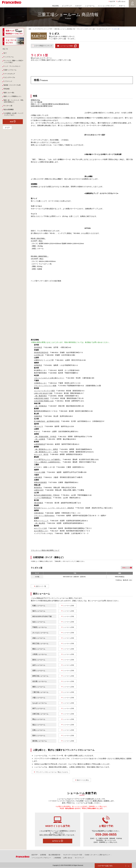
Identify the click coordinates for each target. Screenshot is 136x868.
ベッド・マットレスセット (13, 68)
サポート (122, 6)
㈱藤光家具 (38, 478)
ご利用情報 (57, 858)
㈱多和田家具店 (40, 444)
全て (6, 54)
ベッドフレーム (9, 58)
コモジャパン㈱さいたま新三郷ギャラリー (49, 378)
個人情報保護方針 (55, 855)
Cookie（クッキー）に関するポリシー (97, 855)
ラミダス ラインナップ (103, 29)
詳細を (123, 568)
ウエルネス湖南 (40, 472)
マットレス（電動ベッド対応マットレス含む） (14, 63)
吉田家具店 (38, 365)
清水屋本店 (38, 348)
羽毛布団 (7, 92)
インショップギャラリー (107, 6)
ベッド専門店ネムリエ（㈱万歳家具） (48, 460)
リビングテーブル (10, 80)
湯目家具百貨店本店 (41, 353)
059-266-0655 (106, 835)
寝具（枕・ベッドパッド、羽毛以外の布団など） (14, 105)
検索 (132, 5)
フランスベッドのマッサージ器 (86, 29)
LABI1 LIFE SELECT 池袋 (43, 393)
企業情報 (43, 855)
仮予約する (58, 841)
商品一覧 (6, 49)
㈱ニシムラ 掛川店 (41, 455)
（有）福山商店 (40, 523)
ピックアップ (67, 6)
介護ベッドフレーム (11, 72)
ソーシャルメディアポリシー (41, 858)
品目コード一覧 (41, 586)
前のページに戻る (83, 780)
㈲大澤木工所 (39, 355)
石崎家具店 (38, 416)
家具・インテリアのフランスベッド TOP (40, 29)
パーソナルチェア (10, 76)
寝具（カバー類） (10, 96)
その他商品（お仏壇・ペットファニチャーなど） (14, 119)
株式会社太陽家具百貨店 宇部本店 (47, 495)
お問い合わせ (122, 1)
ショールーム (90, 6)
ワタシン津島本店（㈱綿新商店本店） (48, 462)
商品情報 (55, 6)
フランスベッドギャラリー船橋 (45, 386)
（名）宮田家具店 (40, 406)
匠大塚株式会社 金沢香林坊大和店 (47, 421)
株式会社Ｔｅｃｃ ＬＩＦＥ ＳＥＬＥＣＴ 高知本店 (54, 508)
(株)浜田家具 (39, 503)
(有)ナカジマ (39, 427)
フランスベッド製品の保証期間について (45, 551)
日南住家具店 (39, 513)
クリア (7, 133)
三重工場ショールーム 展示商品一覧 (64, 29)
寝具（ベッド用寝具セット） (14, 100)
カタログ (78, 6)
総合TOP (113, 1)
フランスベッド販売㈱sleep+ (44, 516)
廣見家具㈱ (38, 488)
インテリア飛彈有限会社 (43, 498)
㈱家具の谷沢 (39, 490)
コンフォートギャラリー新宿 (44, 391)
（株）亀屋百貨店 (40, 396)
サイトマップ (79, 858)
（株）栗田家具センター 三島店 (46, 452)
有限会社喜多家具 (40, 483)
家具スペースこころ (41, 521)
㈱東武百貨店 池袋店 (41, 399)
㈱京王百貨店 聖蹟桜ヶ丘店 (44, 401)
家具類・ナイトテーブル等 (13, 88)
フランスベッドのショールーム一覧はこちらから (53, 772)
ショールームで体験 (68, 46)
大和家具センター (40, 383)
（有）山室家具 (40, 439)
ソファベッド (9, 84)
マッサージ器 (9, 110)
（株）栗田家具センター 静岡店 (46, 449)
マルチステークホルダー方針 (73, 855)
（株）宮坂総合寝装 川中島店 (45, 437)
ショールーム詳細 (69, 606)
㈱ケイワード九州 (40, 528)
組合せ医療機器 (9, 114)
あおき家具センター (41, 531)
